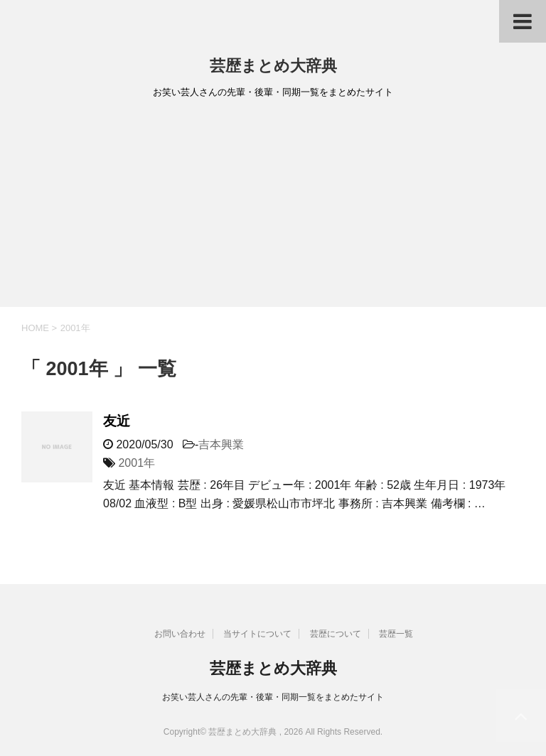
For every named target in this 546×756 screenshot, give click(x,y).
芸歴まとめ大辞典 (273, 66)
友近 (117, 421)
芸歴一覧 (396, 634)
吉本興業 (221, 444)
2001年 (136, 463)
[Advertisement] (273, 207)
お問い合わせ (180, 634)
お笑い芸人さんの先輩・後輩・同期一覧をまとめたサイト (273, 697)
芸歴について (336, 634)
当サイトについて (257, 634)
